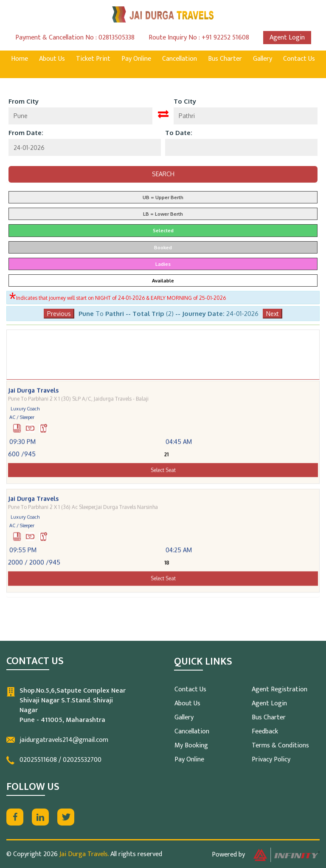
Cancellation (180, 59)
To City (185, 101)
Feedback (265, 731)
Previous (59, 314)
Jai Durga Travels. (84, 854)
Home (20, 59)
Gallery (263, 59)
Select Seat (163, 478)
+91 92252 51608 (225, 38)
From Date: (26, 133)
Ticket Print (93, 59)
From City (24, 101)
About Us (52, 59)
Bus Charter (225, 59)
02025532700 (82, 760)
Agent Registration (280, 689)
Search (163, 174)
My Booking (191, 745)
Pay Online (136, 59)
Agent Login (287, 38)
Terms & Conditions (280, 745)
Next (273, 314)
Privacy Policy (271, 759)
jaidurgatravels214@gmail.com (64, 740)
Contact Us (299, 59)
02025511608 (38, 760)
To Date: (179, 133)
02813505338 (117, 38)
